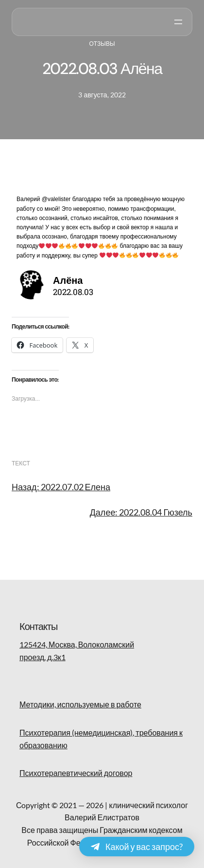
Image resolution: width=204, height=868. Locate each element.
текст (21, 463)
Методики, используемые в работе (80, 704)
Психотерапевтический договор (76, 773)
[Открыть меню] (178, 22)
